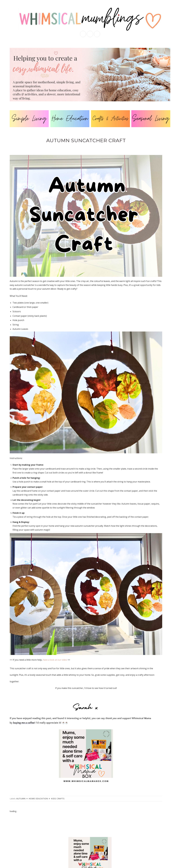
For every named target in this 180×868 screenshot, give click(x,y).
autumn (21, 799)
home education (38, 799)
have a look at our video (55, 660)
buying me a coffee (24, 723)
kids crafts (58, 799)
